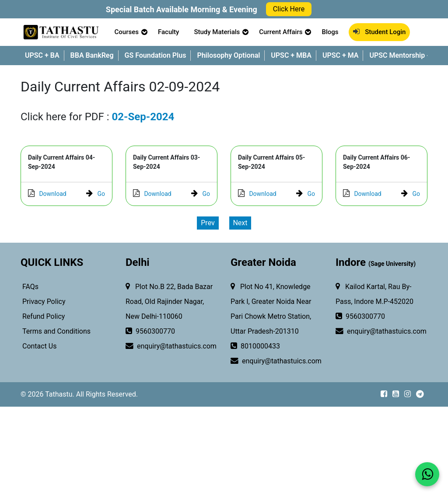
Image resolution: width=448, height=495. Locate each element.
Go (96, 194)
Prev (208, 223)
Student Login (379, 32)
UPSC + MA (341, 55)
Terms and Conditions (56, 331)
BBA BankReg (92, 55)
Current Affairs (281, 32)
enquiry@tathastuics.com (166, 346)
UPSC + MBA (291, 55)
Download (47, 194)
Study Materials (217, 32)
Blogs (330, 32)
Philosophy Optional (228, 55)
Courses (127, 32)
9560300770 (150, 331)
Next (240, 223)
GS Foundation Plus (156, 55)
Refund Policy (43, 316)
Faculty (168, 32)
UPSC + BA (42, 55)
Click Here (289, 9)
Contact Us (39, 346)
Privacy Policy (43, 302)
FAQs (30, 287)
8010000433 (255, 346)
